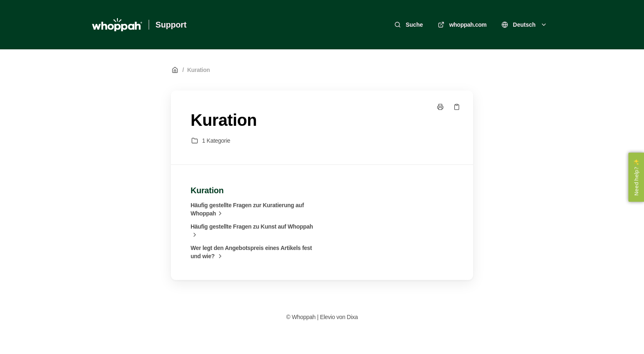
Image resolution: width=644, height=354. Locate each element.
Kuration (199, 70)
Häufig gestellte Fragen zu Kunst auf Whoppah (252, 231)
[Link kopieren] (457, 107)
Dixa (352, 317)
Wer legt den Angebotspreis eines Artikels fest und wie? (251, 252)
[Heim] (117, 25)
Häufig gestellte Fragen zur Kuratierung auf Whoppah (247, 210)
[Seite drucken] (440, 107)
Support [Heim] (171, 25)
